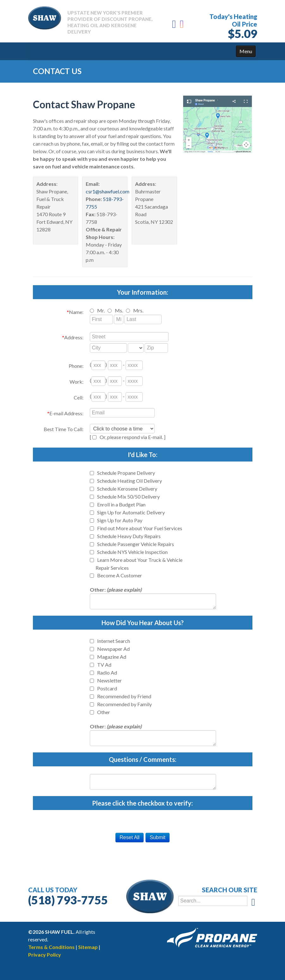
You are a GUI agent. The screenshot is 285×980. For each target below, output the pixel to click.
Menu (246, 51)
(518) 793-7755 (68, 900)
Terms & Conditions (51, 947)
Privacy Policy (45, 955)
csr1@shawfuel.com (108, 191)
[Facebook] (174, 26)
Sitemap (88, 947)
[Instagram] (182, 26)
